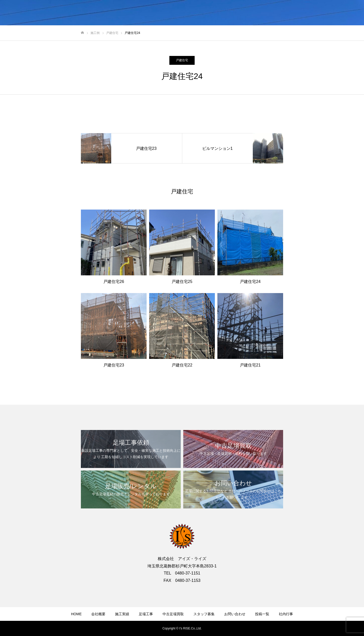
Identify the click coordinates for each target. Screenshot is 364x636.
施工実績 (122, 614)
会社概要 (98, 614)
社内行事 (286, 614)
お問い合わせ (235, 614)
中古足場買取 (173, 614)
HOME (76, 614)
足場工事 (146, 614)
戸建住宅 (182, 60)
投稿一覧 (262, 614)
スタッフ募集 (204, 614)
